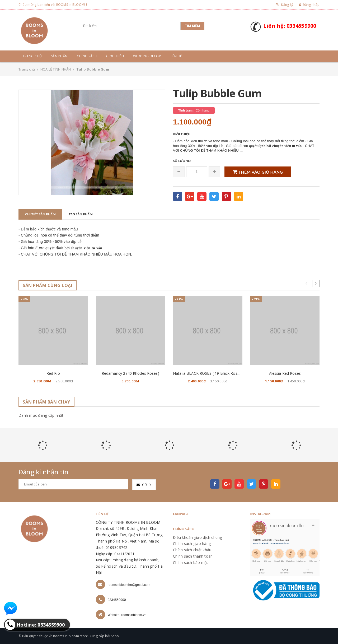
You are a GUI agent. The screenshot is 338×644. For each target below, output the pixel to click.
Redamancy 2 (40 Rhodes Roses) (130, 373)
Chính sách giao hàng (192, 543)
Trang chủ (32, 56)
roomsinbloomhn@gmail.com (129, 585)
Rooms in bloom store (71, 636)
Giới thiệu (115, 56)
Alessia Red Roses (285, 373)
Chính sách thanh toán (193, 556)
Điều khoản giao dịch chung (198, 537)
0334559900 (117, 600)
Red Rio (53, 373)
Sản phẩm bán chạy (46, 402)
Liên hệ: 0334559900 (290, 26)
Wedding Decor (147, 56)
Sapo (115, 636)
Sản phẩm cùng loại (48, 286)
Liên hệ (176, 56)
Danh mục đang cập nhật (41, 415)
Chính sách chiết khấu (192, 550)
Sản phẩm (59, 56)
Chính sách (87, 56)
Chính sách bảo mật (191, 562)
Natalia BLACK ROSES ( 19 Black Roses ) (208, 373)
